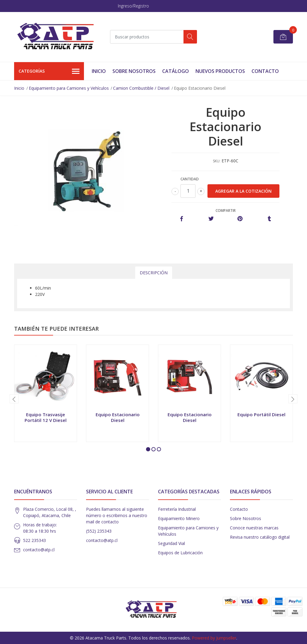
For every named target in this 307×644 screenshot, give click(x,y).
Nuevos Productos (220, 71)
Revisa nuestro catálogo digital (260, 537)
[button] (148, 449)
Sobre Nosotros (134, 71)
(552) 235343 (99, 531)
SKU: (217, 161)
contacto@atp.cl (39, 550)
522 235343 (34, 540)
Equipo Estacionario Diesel (118, 417)
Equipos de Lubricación (180, 553)
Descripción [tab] (154, 273)
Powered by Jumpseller (214, 638)
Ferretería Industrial (177, 509)
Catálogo (176, 71)
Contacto (265, 71)
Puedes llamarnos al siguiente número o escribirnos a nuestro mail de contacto (117, 515)
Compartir (226, 211)
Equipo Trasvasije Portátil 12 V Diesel (46, 417)
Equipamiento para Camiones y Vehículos (69, 88)
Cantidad (190, 179)
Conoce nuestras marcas (254, 528)
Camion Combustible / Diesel (141, 88)
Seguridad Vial (171, 543)
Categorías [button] (49, 71)
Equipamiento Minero (179, 518)
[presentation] (14, 399)
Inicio (99, 71)
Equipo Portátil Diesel (261, 414)
